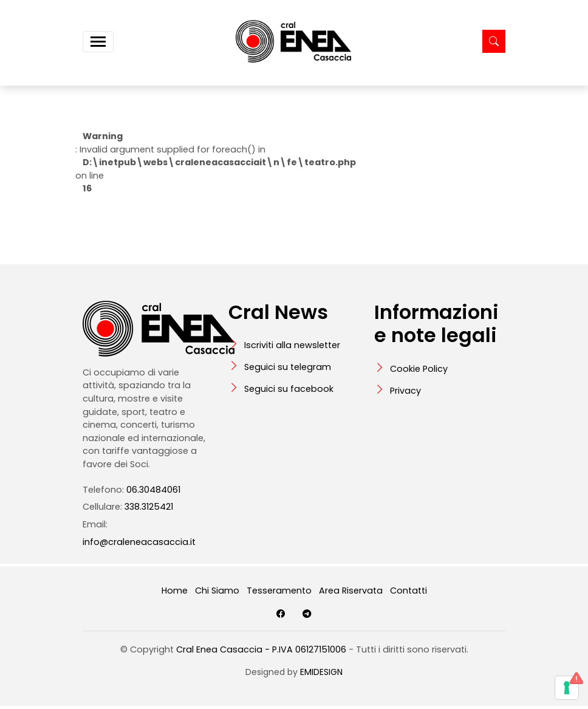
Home (175, 591)
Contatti (409, 591)
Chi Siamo (217, 591)
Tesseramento (279, 591)
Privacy (405, 391)
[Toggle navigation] (98, 42)
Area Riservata (351, 591)
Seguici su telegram (288, 367)
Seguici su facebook (289, 389)
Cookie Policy (419, 369)
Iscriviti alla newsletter (292, 345)
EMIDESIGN (321, 672)
